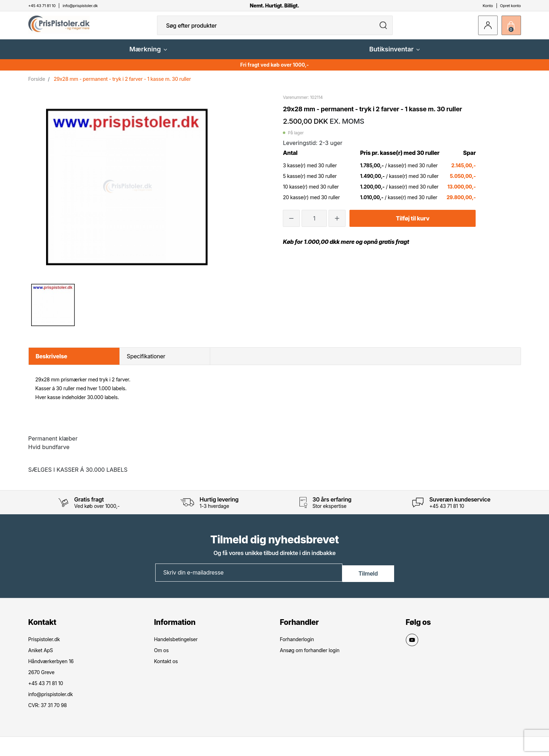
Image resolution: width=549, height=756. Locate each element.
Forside (37, 85)
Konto (488, 6)
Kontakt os (166, 666)
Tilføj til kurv (413, 224)
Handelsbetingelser (176, 644)
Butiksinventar (394, 55)
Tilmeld (368, 578)
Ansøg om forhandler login (310, 655)
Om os (161, 655)
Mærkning (148, 55)
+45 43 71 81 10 (447, 512)
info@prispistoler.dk (51, 699)
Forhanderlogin (297, 644)
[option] (53, 310)
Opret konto (511, 6)
